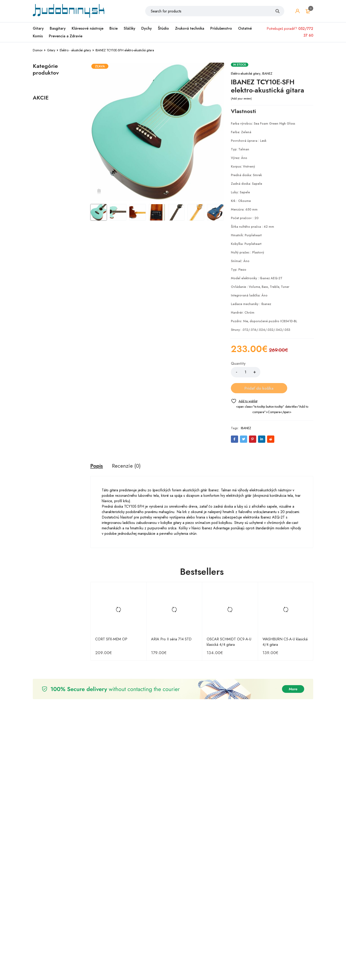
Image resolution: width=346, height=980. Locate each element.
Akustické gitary (49, 271)
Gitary (38, 29)
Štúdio (163, 29)
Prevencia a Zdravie (66, 36)
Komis (38, 36)
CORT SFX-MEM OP (111, 623)
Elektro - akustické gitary (75, 50)
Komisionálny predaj (51, 113)
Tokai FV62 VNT (52, 673)
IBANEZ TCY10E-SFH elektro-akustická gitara (56, 599)
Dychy (147, 29)
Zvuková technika (190, 29)
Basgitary (58, 29)
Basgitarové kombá (52, 296)
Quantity (238, 364)
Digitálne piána (49, 92)
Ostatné (245, 29)
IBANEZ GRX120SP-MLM (55, 747)
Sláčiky (129, 29)
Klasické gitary (48, 219)
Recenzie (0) (127, 450)
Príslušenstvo (221, 29)
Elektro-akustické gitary (246, 73)
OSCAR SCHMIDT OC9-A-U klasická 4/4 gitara (229, 626)
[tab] (97, 450)
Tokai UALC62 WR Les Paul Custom (56, 899)
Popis (97, 450)
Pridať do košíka (287, 372)
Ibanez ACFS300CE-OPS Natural (55, 823)
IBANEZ (267, 73)
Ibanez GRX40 (50, 449)
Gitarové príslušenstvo (54, 226)
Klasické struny (53, 256)
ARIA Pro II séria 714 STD (171, 623)
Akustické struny (54, 242)
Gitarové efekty (49, 212)
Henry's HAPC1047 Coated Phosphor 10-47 (57, 376)
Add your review (241, 99)
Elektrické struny (54, 249)
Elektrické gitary (49, 263)
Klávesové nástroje (88, 29)
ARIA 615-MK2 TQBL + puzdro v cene (57, 523)
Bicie (114, 29)
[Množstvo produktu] (246, 372)
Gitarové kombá (49, 278)
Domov (38, 50)
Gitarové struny (49, 233)
